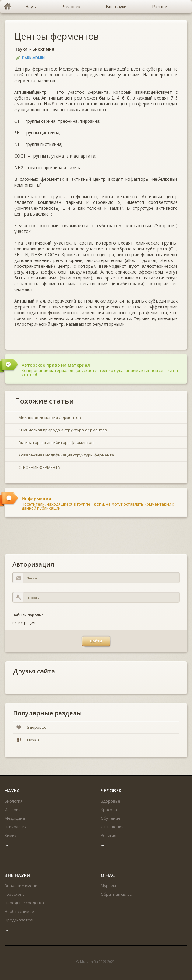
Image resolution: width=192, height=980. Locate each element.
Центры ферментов (56, 36)
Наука (21, 49)
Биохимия (43, 49)
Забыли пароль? (28, 615)
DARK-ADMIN (33, 58)
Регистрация (24, 623)
